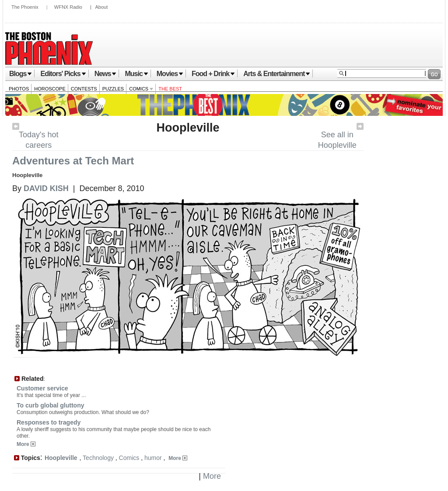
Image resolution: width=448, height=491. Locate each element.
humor (153, 458)
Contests (84, 89)
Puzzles (113, 89)
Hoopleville (188, 128)
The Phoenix (25, 7)
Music (136, 74)
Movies (170, 74)
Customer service (42, 388)
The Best (170, 89)
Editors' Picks (63, 74)
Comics (141, 89)
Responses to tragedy (49, 422)
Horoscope (50, 89)
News (106, 74)
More (26, 444)
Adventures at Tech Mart (73, 161)
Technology (98, 458)
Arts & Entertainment (277, 74)
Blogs (21, 74)
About (101, 7)
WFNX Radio (68, 7)
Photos (19, 89)
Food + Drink (213, 74)
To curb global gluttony (51, 405)
